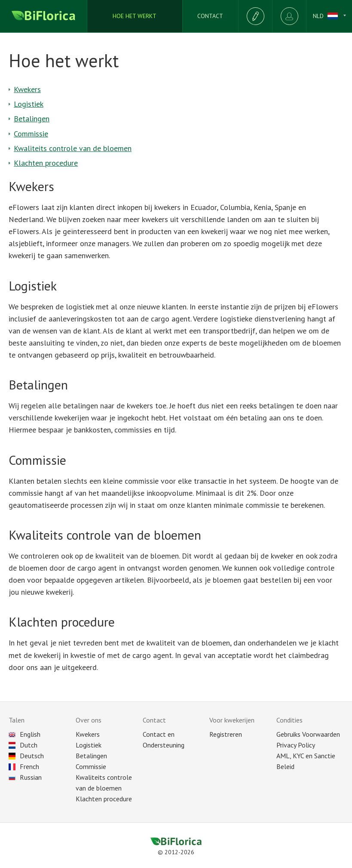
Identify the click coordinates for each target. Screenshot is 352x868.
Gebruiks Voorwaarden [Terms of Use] (308, 734)
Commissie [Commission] (91, 766)
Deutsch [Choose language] (26, 756)
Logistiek (29, 104)
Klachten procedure (46, 163)
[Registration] (255, 16)
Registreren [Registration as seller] (226, 734)
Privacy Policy (296, 745)
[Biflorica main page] (44, 16)
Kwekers (27, 89)
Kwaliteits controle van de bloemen (73, 148)
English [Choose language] (24, 734)
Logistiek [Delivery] (89, 745)
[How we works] (135, 16)
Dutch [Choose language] (23, 745)
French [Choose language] (24, 766)
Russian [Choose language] (25, 777)
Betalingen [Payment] (91, 756)
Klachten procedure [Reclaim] (104, 799)
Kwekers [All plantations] (88, 734)
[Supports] (210, 16)
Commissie (31, 134)
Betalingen (32, 119)
